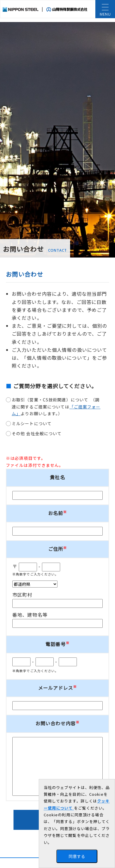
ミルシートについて (32, 423)
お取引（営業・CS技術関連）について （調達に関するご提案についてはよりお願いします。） (56, 407)
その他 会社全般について (37, 433)
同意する (77, 856)
